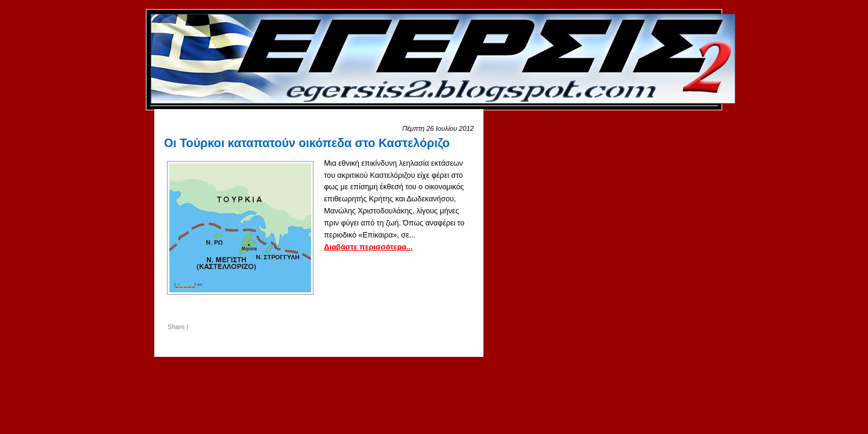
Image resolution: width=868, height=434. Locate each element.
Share (176, 327)
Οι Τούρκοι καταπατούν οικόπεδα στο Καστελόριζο (307, 143)
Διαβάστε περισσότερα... (368, 247)
